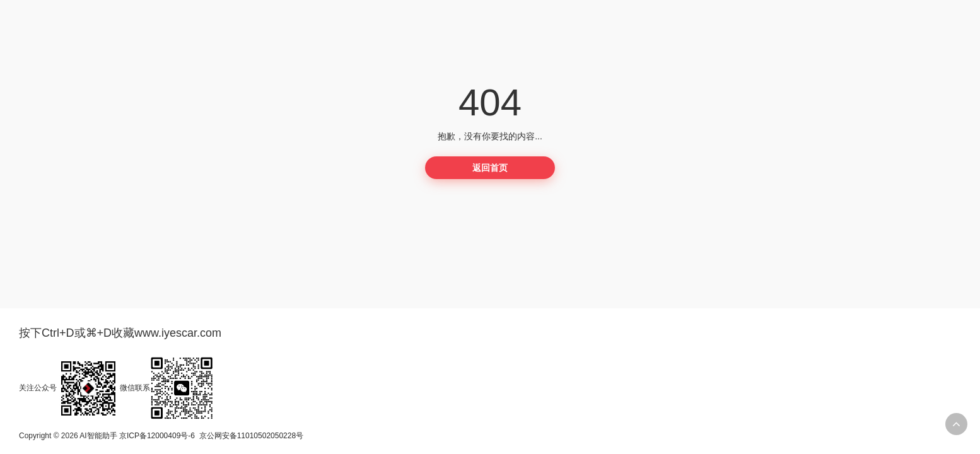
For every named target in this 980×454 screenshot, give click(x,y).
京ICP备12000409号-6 (157, 436)
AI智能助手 (98, 436)
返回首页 (490, 168)
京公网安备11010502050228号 (251, 436)
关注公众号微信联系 (116, 388)
